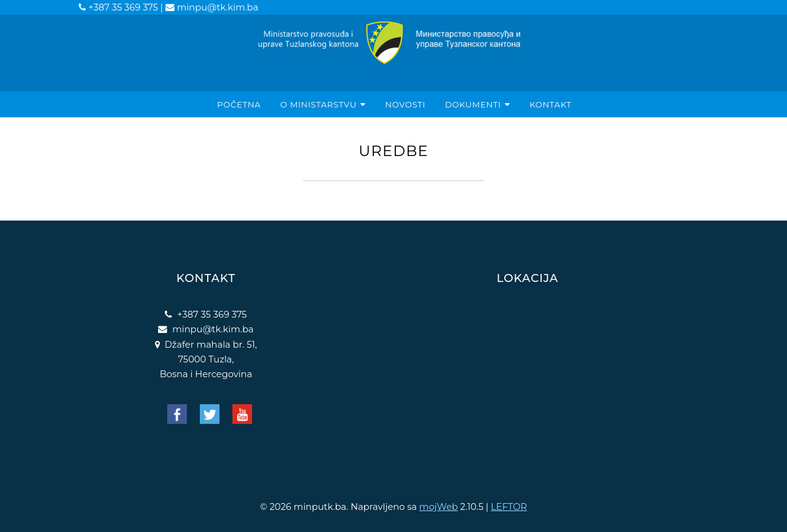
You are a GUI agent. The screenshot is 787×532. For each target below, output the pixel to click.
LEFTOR (509, 507)
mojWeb (439, 507)
